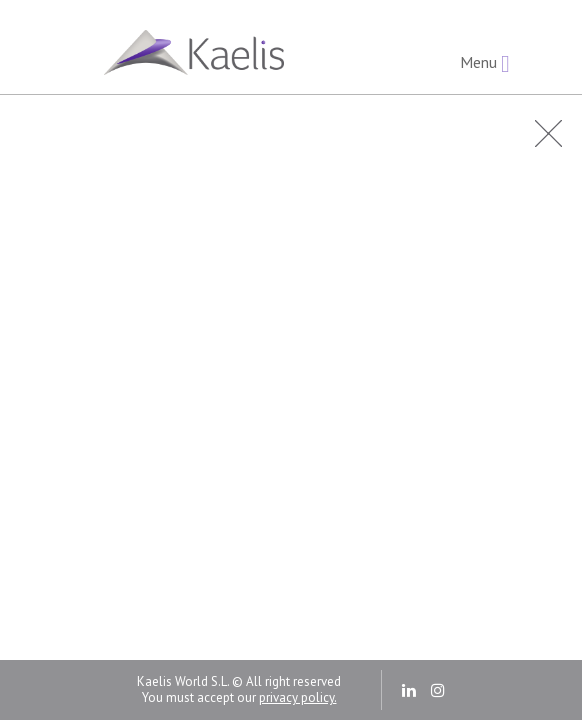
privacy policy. (298, 697)
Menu (485, 63)
